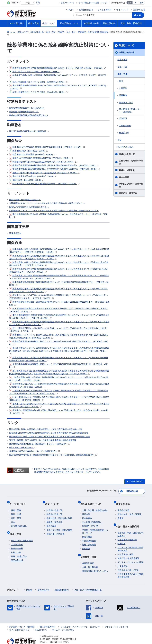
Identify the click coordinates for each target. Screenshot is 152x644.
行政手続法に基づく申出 (128, 562)
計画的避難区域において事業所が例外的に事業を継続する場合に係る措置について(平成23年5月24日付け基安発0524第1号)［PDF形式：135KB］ (59, 398)
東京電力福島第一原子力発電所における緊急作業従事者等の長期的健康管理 (43, 440)
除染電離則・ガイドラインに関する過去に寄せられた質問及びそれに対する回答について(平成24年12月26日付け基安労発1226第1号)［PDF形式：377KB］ (59, 336)
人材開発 (123, 88)
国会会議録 (124, 177)
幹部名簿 (86, 510)
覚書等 (121, 514)
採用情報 (86, 544)
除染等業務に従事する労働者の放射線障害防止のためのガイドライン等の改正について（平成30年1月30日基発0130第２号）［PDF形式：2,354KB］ (59, 264)
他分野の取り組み (125, 147)
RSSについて (41, 622)
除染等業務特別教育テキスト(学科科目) (27, 108)
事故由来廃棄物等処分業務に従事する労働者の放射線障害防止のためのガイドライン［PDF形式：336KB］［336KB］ (58, 87)
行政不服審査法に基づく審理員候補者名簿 (130, 568)
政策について (126, 45)
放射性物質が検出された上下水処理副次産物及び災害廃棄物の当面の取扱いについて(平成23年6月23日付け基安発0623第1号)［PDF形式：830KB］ (59, 385)
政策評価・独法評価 (128, 193)
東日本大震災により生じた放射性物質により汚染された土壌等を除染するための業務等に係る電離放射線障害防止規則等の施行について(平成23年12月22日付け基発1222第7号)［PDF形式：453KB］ (59, 372)
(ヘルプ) (104, 3)
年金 (120, 140)
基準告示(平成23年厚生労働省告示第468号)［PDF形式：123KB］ (41, 158)
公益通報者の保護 (125, 547)
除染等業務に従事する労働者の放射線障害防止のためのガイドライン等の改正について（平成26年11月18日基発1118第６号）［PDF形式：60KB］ (58, 270)
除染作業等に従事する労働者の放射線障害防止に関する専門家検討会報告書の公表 (46, 429)
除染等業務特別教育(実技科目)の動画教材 (29, 131)
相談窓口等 (124, 133)
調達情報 (121, 536)
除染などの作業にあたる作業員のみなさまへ (29, 207)
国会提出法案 (123, 506)
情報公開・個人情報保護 (128, 550)
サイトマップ (122, 10)
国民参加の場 (139, 10)
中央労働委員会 (89, 536)
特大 (142, 3)
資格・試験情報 (89, 540)
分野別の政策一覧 (127, 52)
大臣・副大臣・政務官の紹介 (95, 506)
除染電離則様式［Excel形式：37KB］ (29, 151)
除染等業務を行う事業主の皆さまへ (25, 200)
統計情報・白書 (90, 551)
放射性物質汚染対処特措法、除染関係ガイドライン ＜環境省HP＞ (40, 444)
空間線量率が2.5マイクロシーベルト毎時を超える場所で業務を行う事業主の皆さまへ (47, 203)
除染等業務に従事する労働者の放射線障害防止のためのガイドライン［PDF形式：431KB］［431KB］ (57, 68)
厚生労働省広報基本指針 (22, 533)
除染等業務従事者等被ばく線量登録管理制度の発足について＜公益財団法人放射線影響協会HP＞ (53, 455)
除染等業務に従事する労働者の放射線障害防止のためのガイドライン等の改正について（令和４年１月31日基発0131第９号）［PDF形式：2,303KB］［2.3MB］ (59, 257)
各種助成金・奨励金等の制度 (131, 162)
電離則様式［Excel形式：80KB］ (27, 180)
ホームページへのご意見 (63, 622)
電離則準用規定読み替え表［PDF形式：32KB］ (33, 176)
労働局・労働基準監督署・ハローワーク (95, 527)
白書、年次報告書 (90, 559)
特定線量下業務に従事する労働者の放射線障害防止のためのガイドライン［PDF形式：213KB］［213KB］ (58, 76)
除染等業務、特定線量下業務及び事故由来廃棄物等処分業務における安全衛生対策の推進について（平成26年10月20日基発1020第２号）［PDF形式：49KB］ (59, 277)
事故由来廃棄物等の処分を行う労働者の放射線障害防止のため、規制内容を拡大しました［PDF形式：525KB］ (58, 216)
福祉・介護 (122, 67)
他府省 (29, 582)
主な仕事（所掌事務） (92, 518)
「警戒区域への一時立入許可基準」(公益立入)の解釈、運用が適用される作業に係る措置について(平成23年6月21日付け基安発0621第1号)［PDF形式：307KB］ (59, 392)
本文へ (71, 10)
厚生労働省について (92, 501)
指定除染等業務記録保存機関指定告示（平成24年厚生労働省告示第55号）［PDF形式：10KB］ (54, 165)
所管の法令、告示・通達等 (129, 510)
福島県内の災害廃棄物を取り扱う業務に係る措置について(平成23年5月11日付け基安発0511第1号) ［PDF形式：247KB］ (59, 412)
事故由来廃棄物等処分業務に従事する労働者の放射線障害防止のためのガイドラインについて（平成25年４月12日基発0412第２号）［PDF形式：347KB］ (59, 316)
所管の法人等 (43, 582)
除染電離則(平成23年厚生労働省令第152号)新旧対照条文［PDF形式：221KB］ (47, 147)
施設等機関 (87, 532)
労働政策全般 (125, 126)
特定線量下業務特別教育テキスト (24, 112)
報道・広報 (17, 528)
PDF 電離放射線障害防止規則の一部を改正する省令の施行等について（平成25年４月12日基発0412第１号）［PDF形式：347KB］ (59, 310)
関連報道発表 (15, 233)
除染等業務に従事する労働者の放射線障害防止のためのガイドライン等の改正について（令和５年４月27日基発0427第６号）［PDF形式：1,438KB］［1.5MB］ (59, 250)
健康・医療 (122, 60)
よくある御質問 (105, 10)
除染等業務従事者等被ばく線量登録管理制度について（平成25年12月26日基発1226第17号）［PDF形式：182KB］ (59, 283)
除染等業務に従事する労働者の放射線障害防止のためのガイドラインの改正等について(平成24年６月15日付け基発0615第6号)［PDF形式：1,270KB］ (59, 359)
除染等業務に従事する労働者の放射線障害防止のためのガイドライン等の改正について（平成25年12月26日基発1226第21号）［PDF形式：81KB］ (58, 290)
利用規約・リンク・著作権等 (22, 619)
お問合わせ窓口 (86, 10)
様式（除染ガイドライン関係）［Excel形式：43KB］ (36, 72)
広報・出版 (16, 545)
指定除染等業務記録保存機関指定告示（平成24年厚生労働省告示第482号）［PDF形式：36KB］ (55, 169)
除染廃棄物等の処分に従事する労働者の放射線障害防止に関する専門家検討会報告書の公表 (50, 437)
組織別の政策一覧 (127, 154)
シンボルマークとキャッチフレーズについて (80, 619)
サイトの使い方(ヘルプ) (20, 622)
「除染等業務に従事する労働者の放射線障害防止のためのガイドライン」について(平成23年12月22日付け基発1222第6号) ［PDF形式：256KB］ (59, 379)
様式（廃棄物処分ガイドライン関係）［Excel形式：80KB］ (39, 92)
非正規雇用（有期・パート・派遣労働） (130, 110)
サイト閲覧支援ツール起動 (89, 3)
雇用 (121, 81)
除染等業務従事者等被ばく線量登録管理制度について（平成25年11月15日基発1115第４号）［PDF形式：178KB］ (59, 303)
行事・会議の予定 (19, 548)
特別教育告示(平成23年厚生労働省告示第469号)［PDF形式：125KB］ (43, 162)
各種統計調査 (88, 555)
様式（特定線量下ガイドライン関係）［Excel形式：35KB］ (39, 82)
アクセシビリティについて (117, 619)
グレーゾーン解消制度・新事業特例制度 (130, 541)
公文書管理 (122, 558)
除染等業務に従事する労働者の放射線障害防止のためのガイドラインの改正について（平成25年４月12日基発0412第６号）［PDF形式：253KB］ (59, 323)
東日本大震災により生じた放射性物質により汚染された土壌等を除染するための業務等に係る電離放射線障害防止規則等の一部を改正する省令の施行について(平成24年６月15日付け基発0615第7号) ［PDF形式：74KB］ (59, 351)
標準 (130, 3)
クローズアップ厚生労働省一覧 (88, 582)
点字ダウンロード (68, 3)
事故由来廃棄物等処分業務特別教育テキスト (29, 115)
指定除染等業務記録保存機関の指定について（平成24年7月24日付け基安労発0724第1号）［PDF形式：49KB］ (58, 343)
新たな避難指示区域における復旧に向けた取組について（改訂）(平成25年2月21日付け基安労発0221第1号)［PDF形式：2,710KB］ (58, 330)
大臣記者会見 (17, 537)
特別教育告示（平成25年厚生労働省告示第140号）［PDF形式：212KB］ (44, 184)
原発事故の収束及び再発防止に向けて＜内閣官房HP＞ (35, 451)
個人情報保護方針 (48, 619)
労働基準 (123, 95)
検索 (140, 15)
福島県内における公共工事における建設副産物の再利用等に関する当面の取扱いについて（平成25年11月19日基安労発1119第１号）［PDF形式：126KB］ (58, 297)
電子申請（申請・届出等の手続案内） (130, 526)
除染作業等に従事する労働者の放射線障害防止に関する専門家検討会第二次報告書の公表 (49, 433)
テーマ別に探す (19, 501)
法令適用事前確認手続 (127, 532)
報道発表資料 (17, 541)
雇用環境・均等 (126, 103)
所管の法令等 (124, 501)
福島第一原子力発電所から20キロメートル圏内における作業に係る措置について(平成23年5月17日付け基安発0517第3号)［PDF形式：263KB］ (59, 405)
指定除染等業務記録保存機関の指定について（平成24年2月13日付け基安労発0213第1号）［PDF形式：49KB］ (58, 365)
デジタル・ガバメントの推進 (130, 554)
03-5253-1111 (56, 634)
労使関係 (123, 118)
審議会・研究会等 (127, 170)
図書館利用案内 (62, 582)
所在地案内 (87, 514)
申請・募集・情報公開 (129, 520)
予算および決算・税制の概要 (131, 185)
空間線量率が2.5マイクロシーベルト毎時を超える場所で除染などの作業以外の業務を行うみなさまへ (54, 211)
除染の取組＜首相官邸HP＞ (23, 447)
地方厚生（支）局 (90, 522)
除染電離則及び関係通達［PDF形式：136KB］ (33, 154)
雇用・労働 (122, 74)
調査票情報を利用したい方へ (95, 563)
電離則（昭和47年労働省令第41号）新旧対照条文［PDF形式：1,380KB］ (45, 173)
